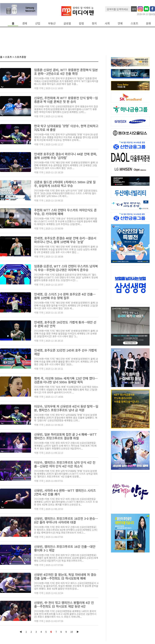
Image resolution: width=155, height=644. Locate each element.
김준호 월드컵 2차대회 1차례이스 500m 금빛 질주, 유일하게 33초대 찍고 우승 (65, 184)
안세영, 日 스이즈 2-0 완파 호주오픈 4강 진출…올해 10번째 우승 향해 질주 (65, 296)
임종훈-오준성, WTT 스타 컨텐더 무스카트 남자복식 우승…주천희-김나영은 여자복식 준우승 (66, 268)
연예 (120, 23)
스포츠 (134, 23)
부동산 (52, 23)
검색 (134, 9)
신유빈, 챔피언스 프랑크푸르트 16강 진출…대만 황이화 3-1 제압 (65, 548)
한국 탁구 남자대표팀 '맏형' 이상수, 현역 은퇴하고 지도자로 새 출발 (66, 128)
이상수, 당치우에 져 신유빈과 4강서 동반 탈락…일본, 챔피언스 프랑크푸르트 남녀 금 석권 (66, 408)
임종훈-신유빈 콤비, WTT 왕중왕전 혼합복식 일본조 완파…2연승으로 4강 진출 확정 (66, 72)
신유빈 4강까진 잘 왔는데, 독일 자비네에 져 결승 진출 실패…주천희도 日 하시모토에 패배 (65, 576)
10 (72, 632)
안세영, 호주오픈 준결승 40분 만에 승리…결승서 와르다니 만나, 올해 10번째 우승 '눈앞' (65, 240)
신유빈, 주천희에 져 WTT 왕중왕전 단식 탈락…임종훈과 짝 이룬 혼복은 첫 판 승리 (66, 100)
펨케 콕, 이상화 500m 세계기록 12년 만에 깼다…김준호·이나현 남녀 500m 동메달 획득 (66, 380)
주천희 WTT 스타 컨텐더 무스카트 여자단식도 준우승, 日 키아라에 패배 (65, 212)
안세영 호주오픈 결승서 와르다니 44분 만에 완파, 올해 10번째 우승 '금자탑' (66, 156)
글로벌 (67, 23)
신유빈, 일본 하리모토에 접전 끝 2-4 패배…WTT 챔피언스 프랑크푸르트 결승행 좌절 (65, 436)
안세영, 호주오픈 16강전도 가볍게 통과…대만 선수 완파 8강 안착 (65, 324)
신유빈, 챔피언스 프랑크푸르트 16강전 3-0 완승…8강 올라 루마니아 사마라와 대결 (66, 520)
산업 (38, 23)
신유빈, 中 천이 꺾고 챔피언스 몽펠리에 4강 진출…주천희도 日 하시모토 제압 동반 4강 (64, 604)
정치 (94, 23)
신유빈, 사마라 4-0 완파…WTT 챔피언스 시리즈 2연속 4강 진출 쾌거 (65, 492)
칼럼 (81, 23)
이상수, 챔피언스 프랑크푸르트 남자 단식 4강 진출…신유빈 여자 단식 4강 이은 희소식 (65, 464)
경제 (25, 23)
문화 (148, 23)
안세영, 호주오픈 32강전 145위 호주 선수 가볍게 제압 (65, 352)
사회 (107, 23)
